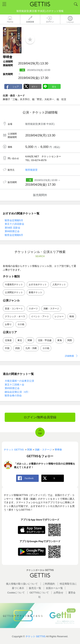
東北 (20, 340)
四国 (17, 348)
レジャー (59, 316)
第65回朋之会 (12, 388)
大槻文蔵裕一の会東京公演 (19, 381)
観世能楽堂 (31, 170)
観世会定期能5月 (14, 220)
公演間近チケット (14, 292)
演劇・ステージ (51, 309)
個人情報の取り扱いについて (22, 584)
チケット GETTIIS (35, 636)
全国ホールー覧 (54, 588)
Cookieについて (16, 593)
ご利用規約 (49, 584)
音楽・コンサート (14, 309)
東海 (60, 340)
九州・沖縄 (31, 348)
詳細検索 (69, 356)
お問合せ (58, 593)
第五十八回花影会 (14, 224)
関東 (30, 340)
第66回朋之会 (12, 231)
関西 (70, 340)
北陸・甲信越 (45, 340)
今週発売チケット (14, 285)
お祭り (8, 324)
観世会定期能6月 (14, 235)
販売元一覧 (35, 588)
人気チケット (59, 285)
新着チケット (35, 292)
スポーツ (33, 309)
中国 (7, 348)
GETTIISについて (39, 593)
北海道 (8, 340)
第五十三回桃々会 (14, 385)
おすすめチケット (38, 285)
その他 (21, 324)
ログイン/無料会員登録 (40, 417)
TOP (40, 434)
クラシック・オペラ (15, 316)
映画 (72, 316)
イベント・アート (40, 316)
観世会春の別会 (13, 395)
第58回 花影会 (12, 228)
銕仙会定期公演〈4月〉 (18, 392)
